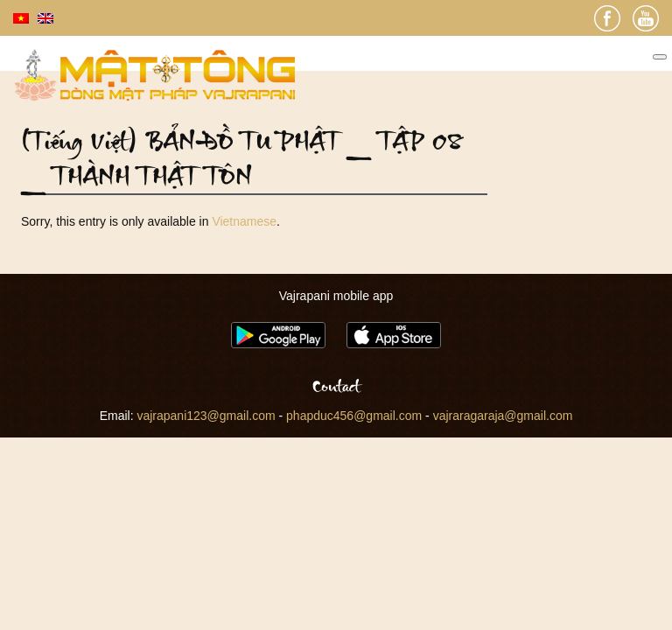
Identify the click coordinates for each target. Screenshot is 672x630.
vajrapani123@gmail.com (206, 416)
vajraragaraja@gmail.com (503, 416)
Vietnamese (244, 221)
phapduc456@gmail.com (354, 416)
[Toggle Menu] (660, 57)
